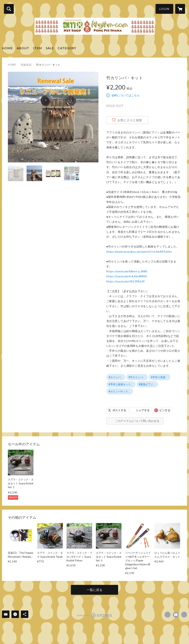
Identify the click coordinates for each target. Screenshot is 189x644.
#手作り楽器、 (159, 377)
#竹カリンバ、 (137, 377)
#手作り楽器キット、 (121, 384)
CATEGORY (67, 48)
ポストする (119, 410)
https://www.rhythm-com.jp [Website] (184, 615)
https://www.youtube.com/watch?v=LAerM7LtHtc (139, 252)
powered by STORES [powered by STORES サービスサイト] (95, 615)
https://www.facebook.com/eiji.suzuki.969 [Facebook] (168, 615)
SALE (50, 48)
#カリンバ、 (116, 377)
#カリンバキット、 (120, 391)
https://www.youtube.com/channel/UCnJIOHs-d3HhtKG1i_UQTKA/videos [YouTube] (176, 615)
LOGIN (164, 9)
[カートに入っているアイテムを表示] (180, 9)
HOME (7, 48)
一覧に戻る (94, 590)
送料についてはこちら (126, 95)
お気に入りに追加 (130, 120)
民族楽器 (26, 65)
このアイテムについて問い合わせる (137, 421)
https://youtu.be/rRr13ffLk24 (126, 281)
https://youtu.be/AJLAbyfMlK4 (127, 276)
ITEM (38, 48)
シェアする (143, 410)
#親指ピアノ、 (147, 384)
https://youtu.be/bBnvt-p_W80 (127, 271)
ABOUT (23, 48)
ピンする (165, 410)
